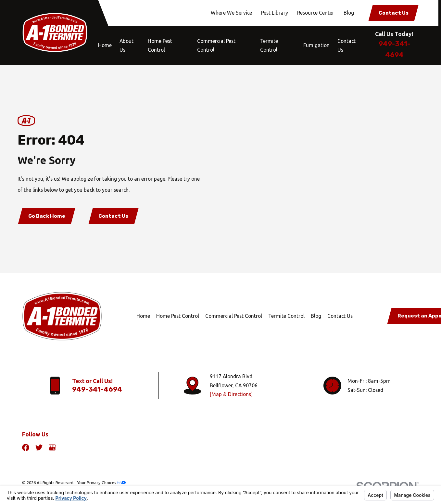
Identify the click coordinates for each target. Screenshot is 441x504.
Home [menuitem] (105, 45)
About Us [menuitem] (126, 45)
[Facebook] (26, 447)
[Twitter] (39, 447)
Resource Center (316, 13)
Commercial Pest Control (234, 316)
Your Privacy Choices (101, 483)
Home (143, 316)
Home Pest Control (178, 316)
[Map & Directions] (231, 394)
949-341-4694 (97, 389)
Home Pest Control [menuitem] (160, 45)
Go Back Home (47, 216)
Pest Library (275, 13)
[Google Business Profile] (52, 447)
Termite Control (286, 316)
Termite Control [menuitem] (269, 45)
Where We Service (231, 13)
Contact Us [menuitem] (346, 45)
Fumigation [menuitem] (316, 45)
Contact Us (394, 13)
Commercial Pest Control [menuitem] (216, 45)
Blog (349, 13)
